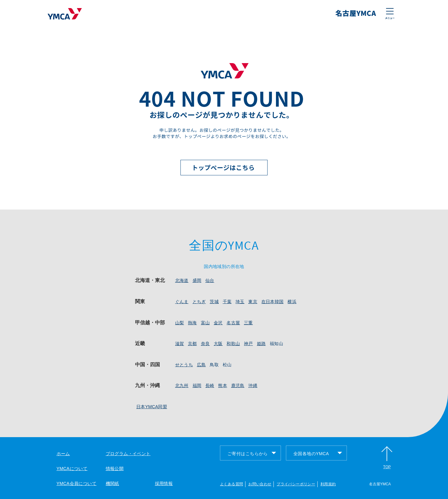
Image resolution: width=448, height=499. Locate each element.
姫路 (261, 344)
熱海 (192, 323)
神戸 (248, 344)
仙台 (210, 280)
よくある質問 (231, 484)
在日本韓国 (273, 302)
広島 (201, 365)
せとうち (184, 365)
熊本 (223, 386)
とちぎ (199, 302)
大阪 (218, 344)
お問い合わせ (260, 484)
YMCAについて (72, 469)
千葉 (227, 302)
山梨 (180, 323)
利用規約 (328, 484)
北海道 (182, 280)
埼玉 (240, 302)
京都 (192, 344)
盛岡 (197, 280)
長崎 (210, 386)
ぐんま (182, 302)
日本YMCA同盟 (152, 407)
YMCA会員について (77, 483)
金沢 (218, 323)
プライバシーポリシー (296, 484)
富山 (205, 323)
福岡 (197, 386)
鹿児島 (238, 386)
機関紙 (112, 483)
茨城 (214, 302)
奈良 (205, 344)
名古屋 (233, 323)
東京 (253, 302)
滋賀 (180, 344)
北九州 (182, 386)
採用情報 (164, 483)
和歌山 (233, 344)
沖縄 (253, 386)
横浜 (292, 302)
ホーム (63, 454)
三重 (248, 323)
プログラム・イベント (128, 454)
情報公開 (115, 469)
